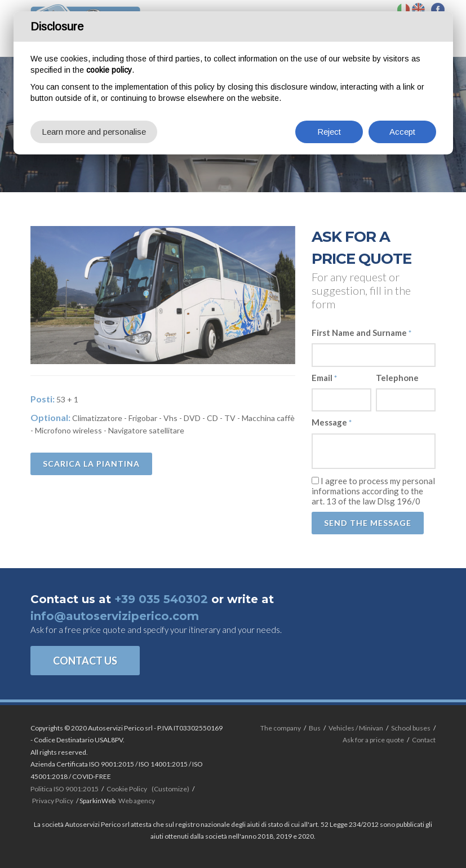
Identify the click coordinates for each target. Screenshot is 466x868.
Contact (424, 740)
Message (332, 422)
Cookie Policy (127, 789)
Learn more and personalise (94, 132)
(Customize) (170, 789)
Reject (329, 132)
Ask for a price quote (373, 740)
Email (324, 378)
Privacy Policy (53, 801)
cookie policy (109, 70)
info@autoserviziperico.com (115, 616)
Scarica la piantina (91, 464)
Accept (402, 132)
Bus (315, 728)
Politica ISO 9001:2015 (65, 789)
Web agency (137, 801)
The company (281, 728)
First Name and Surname (361, 333)
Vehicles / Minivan (356, 728)
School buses (411, 728)
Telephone (397, 378)
